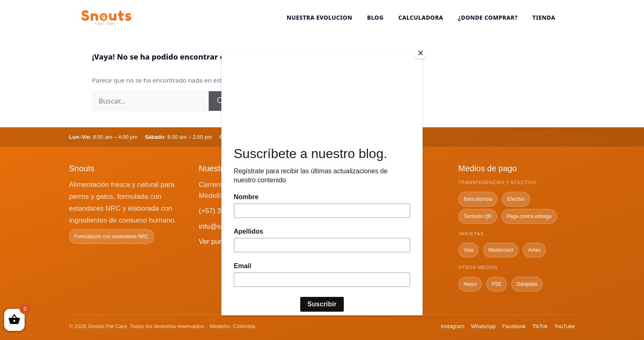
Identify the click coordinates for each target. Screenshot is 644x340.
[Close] (421, 53)
